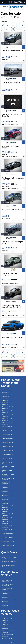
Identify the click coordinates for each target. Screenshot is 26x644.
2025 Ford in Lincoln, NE (7, 431)
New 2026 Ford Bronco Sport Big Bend (12, 243)
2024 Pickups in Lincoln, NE (8, 447)
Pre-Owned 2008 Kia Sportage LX (13, 211)
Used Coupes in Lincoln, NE (8, 639)
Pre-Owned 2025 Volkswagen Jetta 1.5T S (13, 179)
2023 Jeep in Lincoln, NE (7, 491)
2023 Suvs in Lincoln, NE (7, 427)
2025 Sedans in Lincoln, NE (8, 487)
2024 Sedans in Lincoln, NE (8, 526)
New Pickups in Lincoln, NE (7, 585)
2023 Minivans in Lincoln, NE (8, 542)
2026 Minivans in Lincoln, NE (8, 479)
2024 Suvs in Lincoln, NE (7, 435)
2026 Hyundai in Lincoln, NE (8, 408)
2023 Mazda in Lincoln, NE (7, 503)
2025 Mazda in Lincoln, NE (7, 455)
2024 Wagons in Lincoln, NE (8, 534)
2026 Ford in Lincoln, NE (7, 400)
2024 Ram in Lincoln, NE (7, 511)
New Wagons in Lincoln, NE (7, 593)
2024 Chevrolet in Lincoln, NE (8, 475)
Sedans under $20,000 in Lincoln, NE (10, 566)
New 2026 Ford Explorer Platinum (11, 147)
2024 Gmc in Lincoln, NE (7, 519)
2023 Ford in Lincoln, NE (7, 459)
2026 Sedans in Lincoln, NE (8, 423)
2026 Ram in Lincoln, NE (7, 404)
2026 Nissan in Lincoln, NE (7, 416)
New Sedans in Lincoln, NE (7, 589)
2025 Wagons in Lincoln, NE (8, 515)
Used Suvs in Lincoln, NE (7, 620)
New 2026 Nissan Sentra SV (12, 51)
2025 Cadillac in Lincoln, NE (8, 483)
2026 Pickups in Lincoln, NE (8, 396)
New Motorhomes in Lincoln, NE (9, 601)
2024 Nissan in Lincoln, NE (7, 507)
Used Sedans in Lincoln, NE (8, 628)
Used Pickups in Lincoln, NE (8, 624)
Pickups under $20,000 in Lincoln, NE (10, 562)
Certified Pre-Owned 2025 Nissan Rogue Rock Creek (11, 306)
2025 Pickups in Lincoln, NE (8, 443)
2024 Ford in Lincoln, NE (7, 463)
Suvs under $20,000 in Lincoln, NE (9, 558)
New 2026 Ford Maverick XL (12, 83)
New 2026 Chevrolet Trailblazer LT (9, 274)
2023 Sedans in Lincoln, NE (8, 530)
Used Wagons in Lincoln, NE (8, 635)
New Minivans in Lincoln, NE (8, 597)
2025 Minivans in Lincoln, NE (8, 499)
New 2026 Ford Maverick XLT (13, 337)
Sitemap (13, 643)
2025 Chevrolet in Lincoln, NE (8, 467)
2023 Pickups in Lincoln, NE (8, 451)
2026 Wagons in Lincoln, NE (8, 439)
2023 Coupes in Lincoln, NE (8, 538)
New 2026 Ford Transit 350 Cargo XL (12, 115)
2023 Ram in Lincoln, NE (7, 522)
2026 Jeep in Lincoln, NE (7, 412)
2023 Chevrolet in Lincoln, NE (8, 495)
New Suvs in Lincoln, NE (7, 581)
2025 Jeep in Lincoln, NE (7, 471)
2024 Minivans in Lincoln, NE (8, 546)
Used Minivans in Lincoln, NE (8, 631)
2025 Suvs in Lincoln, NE (7, 419)
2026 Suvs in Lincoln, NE (7, 392)
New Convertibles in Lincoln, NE (8, 605)
